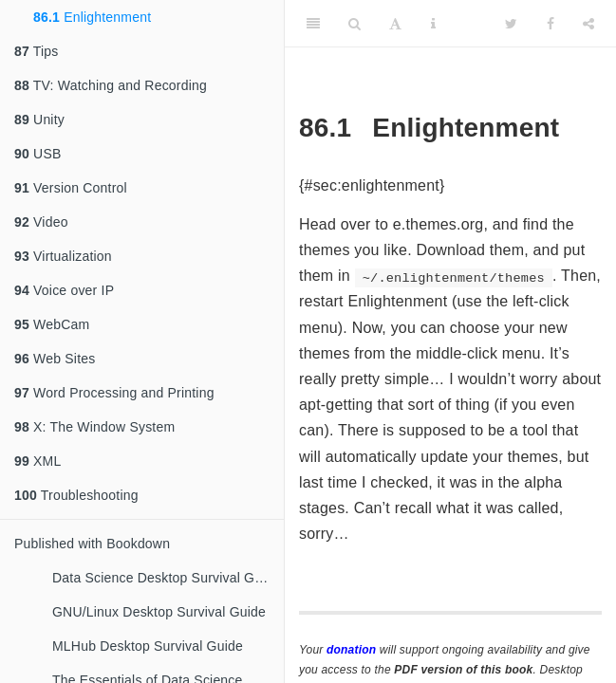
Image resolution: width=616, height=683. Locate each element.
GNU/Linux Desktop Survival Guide (159, 612)
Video (41, 222)
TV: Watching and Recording (111, 85)
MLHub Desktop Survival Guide (148, 646)
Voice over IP (64, 290)
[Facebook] (551, 24)
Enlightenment (92, 17)
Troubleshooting (76, 495)
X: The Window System (94, 427)
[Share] (588, 24)
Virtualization (63, 256)
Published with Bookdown (92, 544)
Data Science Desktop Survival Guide (166, 578)
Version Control (71, 188)
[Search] (355, 24)
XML (37, 461)
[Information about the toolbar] (433, 24)
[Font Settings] (395, 24)
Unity (39, 120)
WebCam (52, 324)
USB (37, 154)
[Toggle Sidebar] (313, 24)
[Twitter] (511, 24)
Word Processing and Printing (114, 393)
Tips (37, 51)
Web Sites (55, 359)
